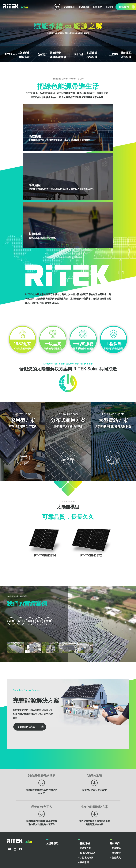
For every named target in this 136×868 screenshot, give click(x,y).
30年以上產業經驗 (36, 282)
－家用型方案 (84, 817)
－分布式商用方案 (87, 821)
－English (83, 851)
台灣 (12, 590)
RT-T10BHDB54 (45, 524)
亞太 (41, 590)
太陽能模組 (69, 7)
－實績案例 (83, 831)
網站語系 (83, 842)
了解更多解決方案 (26, 695)
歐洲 (22, 590)
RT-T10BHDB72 (91, 524)
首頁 (58, 7)
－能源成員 (115, 826)
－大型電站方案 (85, 826)
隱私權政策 (123, 863)
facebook (21, 818)
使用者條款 (111, 863)
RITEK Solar (16, 6)
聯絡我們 (51, 842)
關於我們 (98, 7)
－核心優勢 (115, 821)
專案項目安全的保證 (68, 313)
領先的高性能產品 (68, 282)
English (110, 7)
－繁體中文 (83, 846)
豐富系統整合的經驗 (100, 282)
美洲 (32, 590)
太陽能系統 (84, 7)
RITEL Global (9, 818)
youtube (15, 818)
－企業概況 (115, 817)
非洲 (51, 590)
